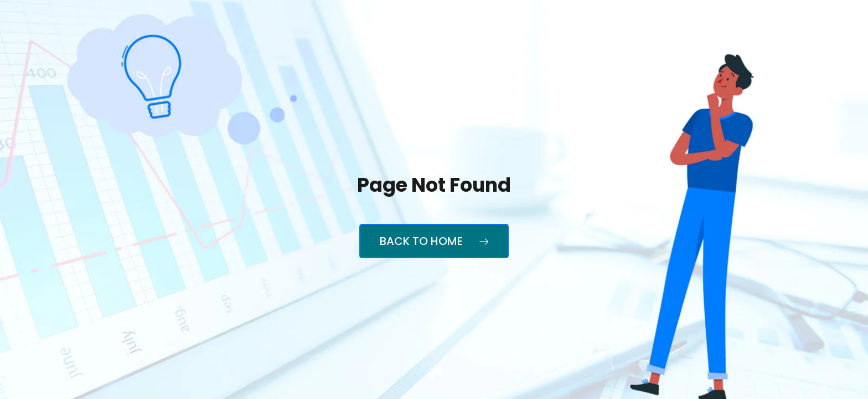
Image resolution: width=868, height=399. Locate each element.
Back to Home (434, 241)
